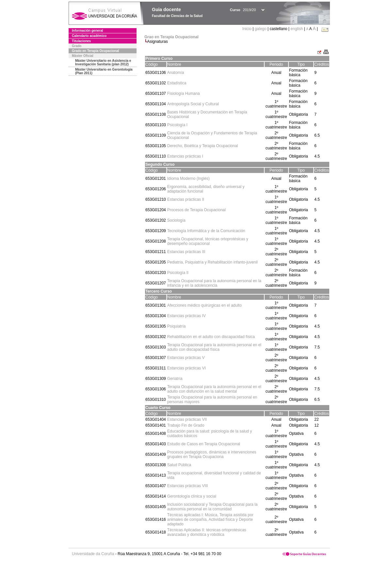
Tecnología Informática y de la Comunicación (206, 231)
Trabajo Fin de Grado (186, 425)
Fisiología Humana (184, 94)
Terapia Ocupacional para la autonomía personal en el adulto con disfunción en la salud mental (214, 389)
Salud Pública (179, 465)
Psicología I (177, 125)
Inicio (247, 29)
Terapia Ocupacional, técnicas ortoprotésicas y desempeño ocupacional (208, 241)
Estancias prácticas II (186, 199)
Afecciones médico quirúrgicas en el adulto (204, 305)
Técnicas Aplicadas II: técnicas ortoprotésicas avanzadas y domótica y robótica (207, 532)
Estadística (177, 83)
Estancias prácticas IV (187, 316)
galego (261, 29)
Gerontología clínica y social (192, 496)
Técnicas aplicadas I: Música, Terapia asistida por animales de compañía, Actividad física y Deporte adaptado (210, 519)
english (297, 29)
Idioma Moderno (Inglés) (188, 179)
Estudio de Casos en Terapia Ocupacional (204, 444)
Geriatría (175, 379)
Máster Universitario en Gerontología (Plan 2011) (104, 71)
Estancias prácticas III (186, 252)
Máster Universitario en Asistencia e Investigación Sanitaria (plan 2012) (103, 62)
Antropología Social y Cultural (193, 104)
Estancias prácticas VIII (188, 486)
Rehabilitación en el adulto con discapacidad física (211, 337)
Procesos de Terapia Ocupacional (196, 210)
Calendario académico (89, 36)
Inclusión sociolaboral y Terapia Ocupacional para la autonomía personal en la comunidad (212, 507)
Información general (88, 31)
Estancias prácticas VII (187, 419)
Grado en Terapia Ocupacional (95, 51)
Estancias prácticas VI (187, 368)
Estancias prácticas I (185, 156)
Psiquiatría (177, 326)
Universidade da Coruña (93, 554)
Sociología (176, 220)
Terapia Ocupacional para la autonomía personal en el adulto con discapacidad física (214, 347)
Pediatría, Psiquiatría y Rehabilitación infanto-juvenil (212, 262)
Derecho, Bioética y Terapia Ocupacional (203, 146)
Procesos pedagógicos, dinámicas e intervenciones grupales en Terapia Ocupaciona (212, 454)
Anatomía (176, 73)
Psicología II (178, 273)
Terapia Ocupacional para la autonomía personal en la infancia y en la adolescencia (214, 283)
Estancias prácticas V (186, 358)
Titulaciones (81, 41)
